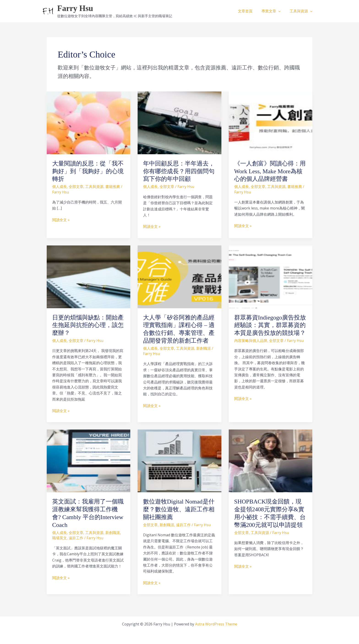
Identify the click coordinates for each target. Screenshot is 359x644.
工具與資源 (302, 11)
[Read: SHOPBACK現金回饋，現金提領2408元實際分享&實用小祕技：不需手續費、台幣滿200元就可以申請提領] (271, 460)
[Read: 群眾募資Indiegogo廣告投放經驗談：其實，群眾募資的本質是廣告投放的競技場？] (271, 276)
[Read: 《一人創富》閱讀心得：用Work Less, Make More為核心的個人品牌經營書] (271, 122)
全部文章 (76, 187)
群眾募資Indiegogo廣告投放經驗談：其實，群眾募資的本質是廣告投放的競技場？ (270, 325)
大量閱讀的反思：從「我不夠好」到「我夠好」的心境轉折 (88, 171)
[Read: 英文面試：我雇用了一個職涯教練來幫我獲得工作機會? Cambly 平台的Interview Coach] (88, 460)
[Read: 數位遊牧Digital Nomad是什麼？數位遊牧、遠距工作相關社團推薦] (179, 460)
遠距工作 (76, 538)
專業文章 (274, 11)
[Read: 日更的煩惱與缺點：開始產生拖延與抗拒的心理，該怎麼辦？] (88, 276)
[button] (281, 11)
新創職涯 (204, 348)
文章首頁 (249, 11)
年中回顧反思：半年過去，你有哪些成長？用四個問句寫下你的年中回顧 (179, 171)
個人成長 (60, 187)
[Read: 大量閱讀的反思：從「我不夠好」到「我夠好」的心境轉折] (88, 122)
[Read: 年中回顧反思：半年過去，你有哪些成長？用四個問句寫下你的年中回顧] (179, 122)
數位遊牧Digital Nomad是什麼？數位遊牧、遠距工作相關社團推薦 (179, 509)
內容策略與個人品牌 (251, 341)
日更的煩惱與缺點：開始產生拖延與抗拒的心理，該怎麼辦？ (88, 325)
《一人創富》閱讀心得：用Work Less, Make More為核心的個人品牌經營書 (270, 171)
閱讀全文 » (61, 220)
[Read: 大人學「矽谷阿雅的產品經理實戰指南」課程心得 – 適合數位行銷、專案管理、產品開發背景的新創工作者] (179, 276)
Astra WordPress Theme (216, 624)
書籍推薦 (113, 187)
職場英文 (60, 538)
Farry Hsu (75, 8)
